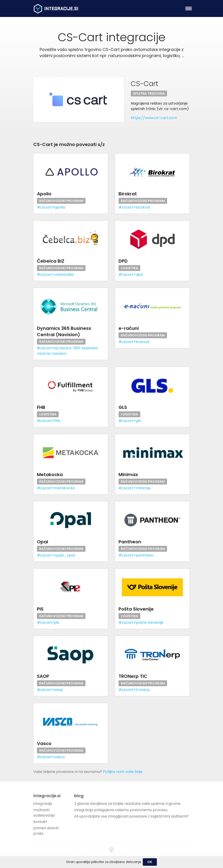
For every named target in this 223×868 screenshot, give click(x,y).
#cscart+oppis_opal (56, 555)
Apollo (44, 194)
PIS (40, 609)
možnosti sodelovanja (44, 813)
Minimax (128, 475)
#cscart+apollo (51, 207)
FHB (41, 407)
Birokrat (128, 194)
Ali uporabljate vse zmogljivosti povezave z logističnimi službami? (131, 816)
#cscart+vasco (51, 757)
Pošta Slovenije (136, 609)
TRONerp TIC (133, 676)
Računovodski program (61, 201)
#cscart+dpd (131, 275)
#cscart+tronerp (134, 690)
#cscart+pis (48, 622)
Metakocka (50, 475)
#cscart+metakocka (56, 488)
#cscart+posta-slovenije (141, 622)
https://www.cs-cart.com (154, 118)
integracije (43, 804)
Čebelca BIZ (51, 261)
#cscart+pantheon (136, 555)
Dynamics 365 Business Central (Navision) (64, 331)
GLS (123, 407)
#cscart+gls (130, 421)
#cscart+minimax (135, 488)
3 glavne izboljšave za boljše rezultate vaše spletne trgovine (127, 804)
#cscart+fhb (49, 421)
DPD (123, 261)
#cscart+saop (50, 690)
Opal (42, 542)
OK (150, 862)
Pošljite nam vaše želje (123, 772)
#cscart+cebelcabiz (55, 275)
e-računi (129, 328)
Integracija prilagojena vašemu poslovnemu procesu (121, 810)
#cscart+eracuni (134, 342)
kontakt (40, 822)
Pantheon (130, 542)
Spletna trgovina (149, 94)
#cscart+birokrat (134, 207)
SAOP (43, 676)
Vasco (44, 743)
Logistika (129, 268)
